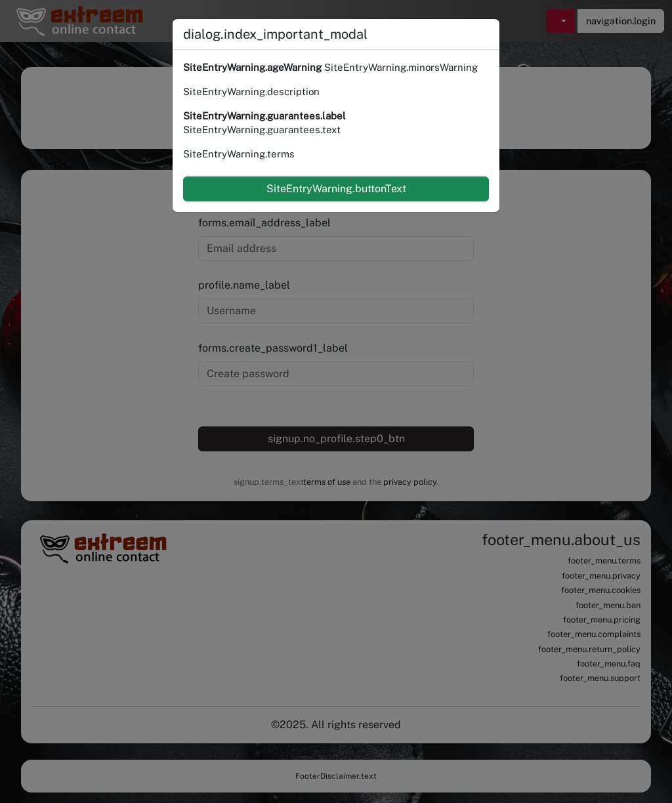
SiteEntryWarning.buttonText (336, 189)
